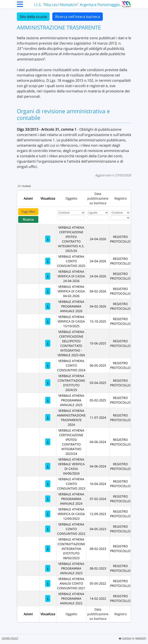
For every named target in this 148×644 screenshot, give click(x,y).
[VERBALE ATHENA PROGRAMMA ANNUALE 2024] (48, 499)
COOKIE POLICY (10, 638)
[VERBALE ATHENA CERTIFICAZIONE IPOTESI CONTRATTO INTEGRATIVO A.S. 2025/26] (48, 239)
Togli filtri (28, 212)
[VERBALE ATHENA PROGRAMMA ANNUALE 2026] (48, 306)
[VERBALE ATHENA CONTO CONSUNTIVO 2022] (48, 529)
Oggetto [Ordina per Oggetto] (71, 198)
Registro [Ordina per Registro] (120, 198)
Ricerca (28, 219)
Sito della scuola (33, 17)
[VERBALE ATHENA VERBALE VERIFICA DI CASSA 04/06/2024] (48, 466)
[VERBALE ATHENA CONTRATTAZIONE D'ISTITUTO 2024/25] (48, 383)
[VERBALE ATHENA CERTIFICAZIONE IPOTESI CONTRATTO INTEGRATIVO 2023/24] (48, 442)
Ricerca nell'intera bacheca (78, 17)
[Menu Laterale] (20, 6)
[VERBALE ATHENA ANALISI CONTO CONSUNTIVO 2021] (48, 583)
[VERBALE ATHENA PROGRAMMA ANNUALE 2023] (48, 568)
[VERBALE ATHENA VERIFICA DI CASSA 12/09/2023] (48, 514)
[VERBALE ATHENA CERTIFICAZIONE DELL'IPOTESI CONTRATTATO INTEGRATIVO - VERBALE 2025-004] (48, 343)
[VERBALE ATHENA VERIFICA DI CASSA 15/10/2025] (48, 321)
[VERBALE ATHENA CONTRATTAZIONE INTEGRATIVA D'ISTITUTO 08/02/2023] (48, 549)
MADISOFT (141, 638)
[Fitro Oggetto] (71, 218)
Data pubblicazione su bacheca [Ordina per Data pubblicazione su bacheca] (98, 198)
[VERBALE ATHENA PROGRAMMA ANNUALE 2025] (48, 400)
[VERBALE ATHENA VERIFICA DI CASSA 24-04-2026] (48, 276)
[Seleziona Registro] (120, 218)
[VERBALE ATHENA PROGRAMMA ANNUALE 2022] (48, 598)
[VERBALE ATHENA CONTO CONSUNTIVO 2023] (48, 484)
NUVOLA (125, 638)
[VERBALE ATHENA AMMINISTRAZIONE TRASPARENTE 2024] (48, 417)
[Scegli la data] (98, 218)
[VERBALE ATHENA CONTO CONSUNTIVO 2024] (48, 365)
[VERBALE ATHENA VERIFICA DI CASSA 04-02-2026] (48, 291)
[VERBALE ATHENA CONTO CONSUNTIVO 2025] (48, 261)
